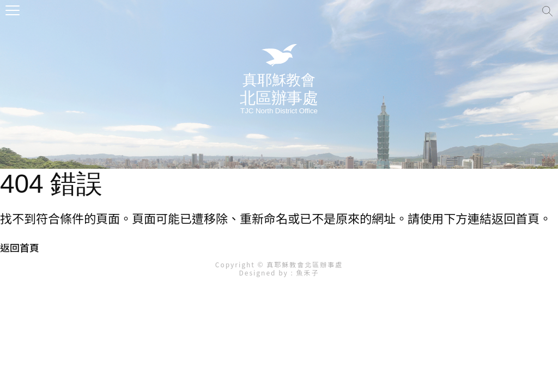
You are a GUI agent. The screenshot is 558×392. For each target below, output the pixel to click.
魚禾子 (307, 272)
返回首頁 (20, 247)
